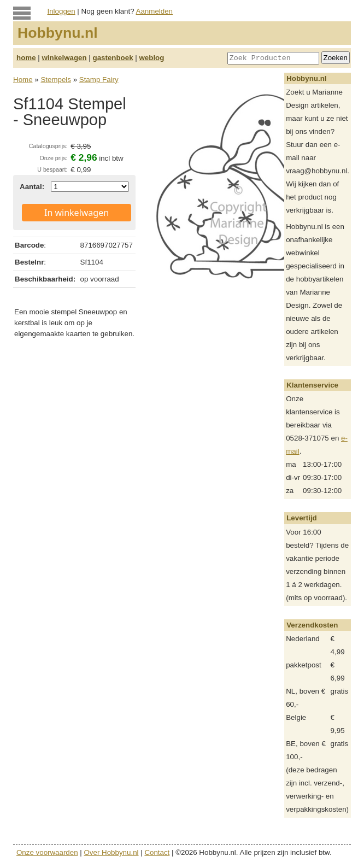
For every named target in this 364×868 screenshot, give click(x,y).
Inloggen (61, 11)
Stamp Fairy (99, 80)
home (26, 58)
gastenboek (113, 58)
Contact (157, 852)
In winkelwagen (77, 213)
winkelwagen (64, 58)
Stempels (56, 80)
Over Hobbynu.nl (111, 852)
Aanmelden (154, 11)
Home (23, 80)
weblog (151, 58)
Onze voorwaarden (47, 852)
